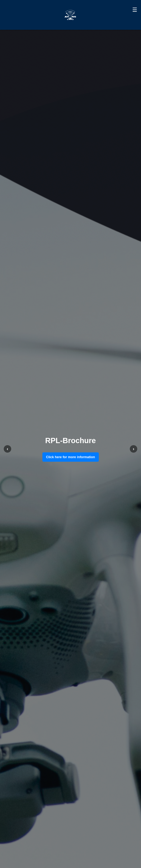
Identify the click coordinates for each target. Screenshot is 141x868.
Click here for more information (71, 457)
